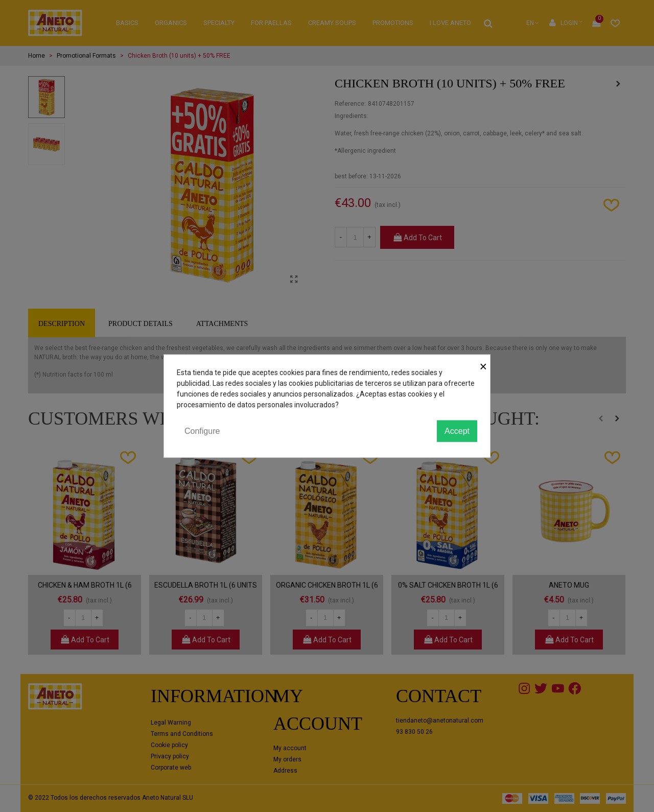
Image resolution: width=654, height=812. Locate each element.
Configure (202, 431)
